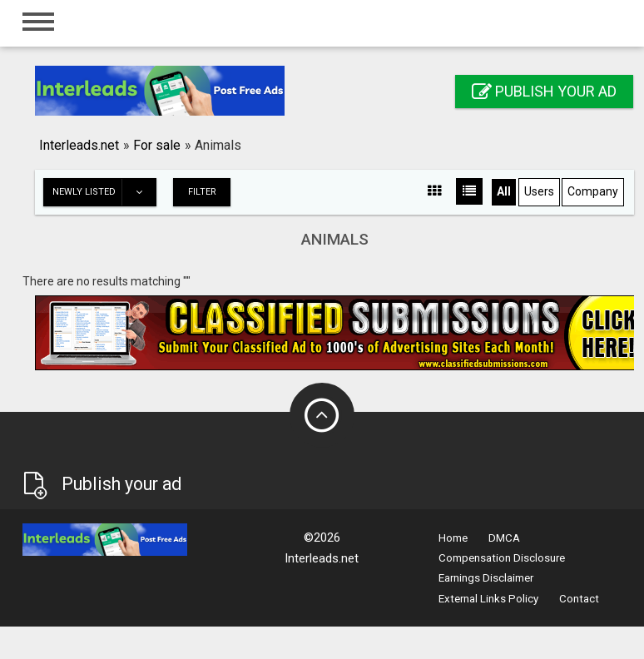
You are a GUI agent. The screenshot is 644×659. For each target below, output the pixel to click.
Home (453, 538)
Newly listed (104, 192)
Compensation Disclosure (502, 558)
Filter (202, 192)
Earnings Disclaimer (486, 578)
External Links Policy (488, 599)
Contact (579, 599)
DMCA (504, 538)
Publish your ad (544, 91)
